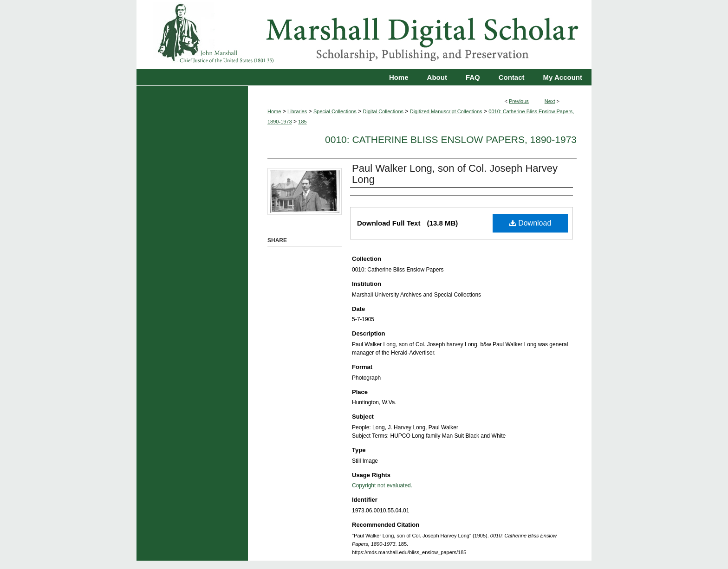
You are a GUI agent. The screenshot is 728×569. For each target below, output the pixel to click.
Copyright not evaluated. (382, 485)
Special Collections (335, 111)
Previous (519, 101)
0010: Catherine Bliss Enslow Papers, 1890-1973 (451, 139)
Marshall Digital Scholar (364, 35)
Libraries (297, 111)
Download (530, 223)
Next (550, 101)
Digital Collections (383, 111)
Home (274, 111)
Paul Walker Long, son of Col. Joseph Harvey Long (455, 174)
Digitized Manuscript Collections (446, 111)
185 (302, 122)
